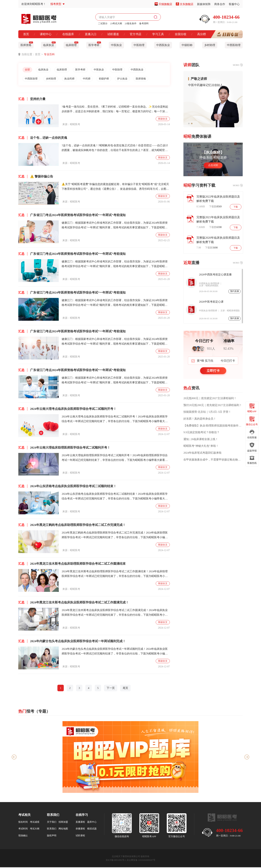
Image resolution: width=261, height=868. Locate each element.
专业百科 (49, 54)
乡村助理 (210, 45)
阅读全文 (163, 119)
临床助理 (72, 44)
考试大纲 (35, 829)
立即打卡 (213, 371)
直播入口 (91, 34)
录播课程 (80, 829)
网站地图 (63, 829)
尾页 (125, 689)
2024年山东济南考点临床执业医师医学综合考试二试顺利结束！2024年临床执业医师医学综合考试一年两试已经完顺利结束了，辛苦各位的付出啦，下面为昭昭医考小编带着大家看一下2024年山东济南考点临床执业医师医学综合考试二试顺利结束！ (115, 497)
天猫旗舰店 (165, 4)
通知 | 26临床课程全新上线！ (201, 439)
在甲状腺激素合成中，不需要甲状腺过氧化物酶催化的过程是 (213, 460)
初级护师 (110, 79)
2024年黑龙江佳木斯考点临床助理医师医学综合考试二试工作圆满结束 (72, 564)
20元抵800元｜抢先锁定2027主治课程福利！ (210, 398)
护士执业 (130, 79)
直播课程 (80, 823)
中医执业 (116, 45)
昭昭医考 (75, 125)
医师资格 (27, 44)
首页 (26, 34)
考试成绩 (35, 823)
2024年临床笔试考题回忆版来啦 (202, 453)
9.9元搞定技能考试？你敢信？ (201, 432)
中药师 (92, 79)
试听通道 (113, 34)
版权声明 (52, 836)
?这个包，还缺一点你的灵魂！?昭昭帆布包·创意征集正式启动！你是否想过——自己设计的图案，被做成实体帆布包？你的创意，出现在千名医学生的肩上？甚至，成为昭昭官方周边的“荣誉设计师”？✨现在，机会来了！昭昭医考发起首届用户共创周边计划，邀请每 (115, 149)
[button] (189, 124)
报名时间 (23, 823)
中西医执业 (163, 45)
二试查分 (103, 23)
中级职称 (187, 45)
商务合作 (220, 4)
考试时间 (23, 829)
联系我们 (52, 829)
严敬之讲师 (199, 79)
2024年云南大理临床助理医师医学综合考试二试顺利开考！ (64, 448)
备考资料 (144, 23)
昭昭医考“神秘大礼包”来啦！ (201, 446)
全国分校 (181, 34)
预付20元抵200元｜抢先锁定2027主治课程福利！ (213, 405)
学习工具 (158, 34)
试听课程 (80, 836)
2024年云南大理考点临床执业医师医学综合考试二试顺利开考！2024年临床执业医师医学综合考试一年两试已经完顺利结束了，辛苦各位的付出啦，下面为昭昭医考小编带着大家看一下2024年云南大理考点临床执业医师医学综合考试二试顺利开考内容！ (115, 420)
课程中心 (46, 34)
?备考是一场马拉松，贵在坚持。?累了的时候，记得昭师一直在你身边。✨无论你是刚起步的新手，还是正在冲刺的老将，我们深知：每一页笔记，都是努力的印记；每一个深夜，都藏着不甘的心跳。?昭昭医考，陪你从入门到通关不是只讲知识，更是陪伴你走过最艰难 (115, 110)
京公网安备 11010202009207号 (141, 861)
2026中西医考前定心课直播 (215, 275)
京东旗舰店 (187, 4)
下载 (235, 207)
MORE (236, 65)
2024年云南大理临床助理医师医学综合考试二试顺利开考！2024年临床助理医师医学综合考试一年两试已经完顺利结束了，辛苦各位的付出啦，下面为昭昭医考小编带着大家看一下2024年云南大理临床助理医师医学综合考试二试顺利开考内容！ (115, 459)
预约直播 (235, 291)
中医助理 (139, 45)
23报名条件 (131, 23)
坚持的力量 (32, 100)
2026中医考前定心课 (211, 302)
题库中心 (92, 823)
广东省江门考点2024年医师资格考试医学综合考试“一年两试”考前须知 (72, 216)
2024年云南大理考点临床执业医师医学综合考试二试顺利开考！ (67, 410)
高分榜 (202, 34)
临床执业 (49, 44)
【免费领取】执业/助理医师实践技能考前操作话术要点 (213, 426)
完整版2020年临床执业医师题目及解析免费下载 (218, 240)
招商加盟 (63, 823)
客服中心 (234, 4)
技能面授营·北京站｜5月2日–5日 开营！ (207, 412)
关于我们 (52, 823)
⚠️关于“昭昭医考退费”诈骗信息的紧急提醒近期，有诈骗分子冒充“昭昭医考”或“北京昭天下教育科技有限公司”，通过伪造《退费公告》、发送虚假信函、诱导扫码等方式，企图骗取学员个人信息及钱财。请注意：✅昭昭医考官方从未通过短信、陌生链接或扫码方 (115, 188)
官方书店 (136, 34)
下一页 (111, 689)
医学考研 (95, 44)
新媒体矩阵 (204, 4)
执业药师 (73, 79)
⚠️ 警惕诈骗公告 (36, 177)
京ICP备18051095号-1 (116, 861)
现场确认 (23, 836)
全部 (28, 70)
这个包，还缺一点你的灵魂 (43, 138)
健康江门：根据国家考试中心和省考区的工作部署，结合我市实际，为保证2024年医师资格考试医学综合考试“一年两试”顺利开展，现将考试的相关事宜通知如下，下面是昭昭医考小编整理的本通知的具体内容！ (115, 226)
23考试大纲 (116, 23)
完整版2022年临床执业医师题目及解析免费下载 (218, 199)
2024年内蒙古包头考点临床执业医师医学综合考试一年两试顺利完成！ (72, 642)
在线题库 (68, 34)
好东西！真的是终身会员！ (200, 419)
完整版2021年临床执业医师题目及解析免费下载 (218, 219)
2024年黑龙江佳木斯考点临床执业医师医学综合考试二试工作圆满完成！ (73, 603)
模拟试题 (92, 829)
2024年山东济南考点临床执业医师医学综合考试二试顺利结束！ (67, 487)
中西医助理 (234, 45)
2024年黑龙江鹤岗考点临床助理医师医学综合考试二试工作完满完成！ (72, 526)
